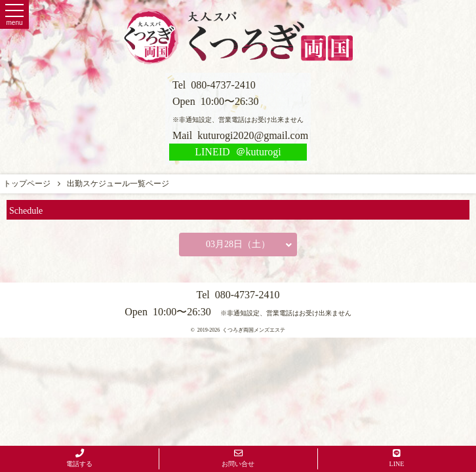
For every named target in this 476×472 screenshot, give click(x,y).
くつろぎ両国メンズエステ (254, 330)
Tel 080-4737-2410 (214, 85)
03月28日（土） (249, 245)
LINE (397, 459)
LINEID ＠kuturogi (238, 152)
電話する (79, 459)
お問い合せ (238, 459)
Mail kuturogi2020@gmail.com (240, 135)
